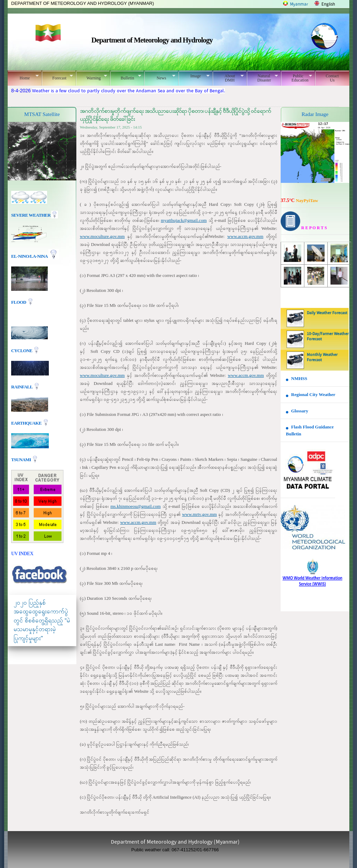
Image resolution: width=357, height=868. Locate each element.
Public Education (297, 78)
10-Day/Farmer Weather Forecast (328, 337)
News (160, 77)
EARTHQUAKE (27, 423)
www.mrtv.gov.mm (199, 514)
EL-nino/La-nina (29, 256)
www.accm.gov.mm (245, 236)
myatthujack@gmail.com (184, 220)
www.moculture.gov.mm (102, 236)
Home (23, 77)
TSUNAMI (21, 459)
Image (194, 76)
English (328, 4)
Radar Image (315, 114)
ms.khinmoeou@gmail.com (136, 506)
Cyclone (22, 350)
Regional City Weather (313, 394)
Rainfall (22, 386)
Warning (92, 77)
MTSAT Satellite (42, 114)
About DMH (228, 78)
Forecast (57, 77)
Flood (19, 302)
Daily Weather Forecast (327, 313)
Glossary (300, 411)
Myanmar (299, 4)
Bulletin (126, 77)
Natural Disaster (262, 78)
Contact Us (332, 78)
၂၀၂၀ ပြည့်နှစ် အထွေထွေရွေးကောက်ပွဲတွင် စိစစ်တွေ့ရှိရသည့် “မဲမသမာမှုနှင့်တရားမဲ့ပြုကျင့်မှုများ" (42, 621)
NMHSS (299, 378)
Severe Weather (35, 215)
